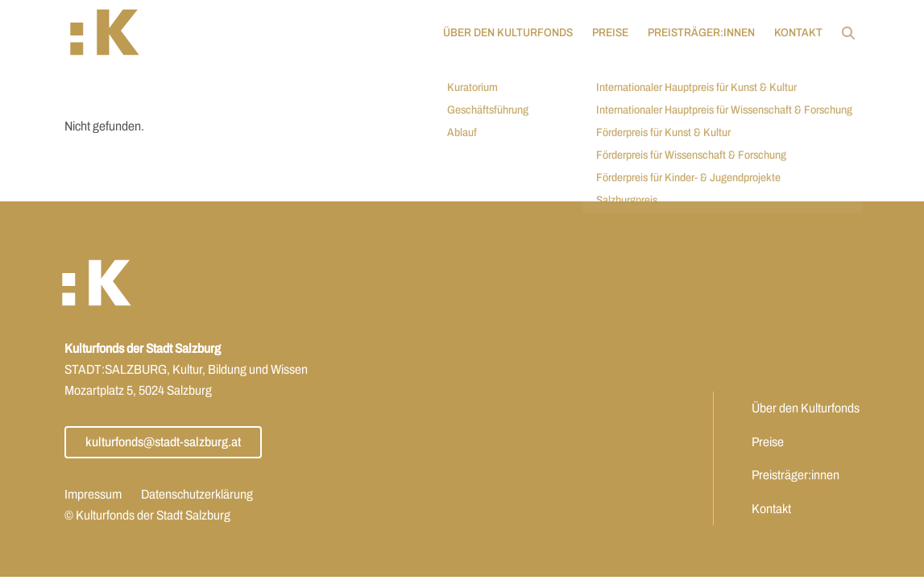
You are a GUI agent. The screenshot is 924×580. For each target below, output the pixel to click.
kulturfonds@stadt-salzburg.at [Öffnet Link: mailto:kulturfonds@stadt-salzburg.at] (163, 442)
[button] (110, 33)
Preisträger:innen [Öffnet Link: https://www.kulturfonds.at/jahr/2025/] (696, 33)
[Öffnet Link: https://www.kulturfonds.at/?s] (843, 33)
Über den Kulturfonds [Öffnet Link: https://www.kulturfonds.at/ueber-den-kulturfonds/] (503, 33)
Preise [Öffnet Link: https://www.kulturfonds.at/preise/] (605, 33)
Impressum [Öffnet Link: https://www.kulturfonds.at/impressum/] (93, 494)
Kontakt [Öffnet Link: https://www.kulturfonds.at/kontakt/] (793, 33)
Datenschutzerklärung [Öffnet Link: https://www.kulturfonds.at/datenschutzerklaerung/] (197, 494)
